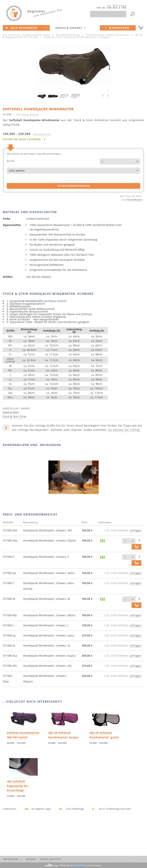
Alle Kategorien (26, 28)
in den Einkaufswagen (73, 186)
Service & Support (70, 28)
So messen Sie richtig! (124, 430)
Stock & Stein (30, 114)
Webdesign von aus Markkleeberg (80, 865)
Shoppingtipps (51, 859)
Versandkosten (135, 199)
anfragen (136, 530)
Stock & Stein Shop (15, 416)
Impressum (12, 859)
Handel (31, 859)
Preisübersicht (42, 134)
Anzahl (11, 161)
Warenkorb (121, 28)
